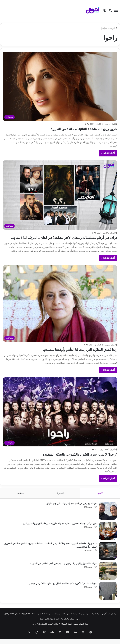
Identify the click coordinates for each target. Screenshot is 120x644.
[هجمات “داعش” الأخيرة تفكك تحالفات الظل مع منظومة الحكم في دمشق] (108, 596)
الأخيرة (61, 498)
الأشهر (100, 498)
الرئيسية (113, 28)
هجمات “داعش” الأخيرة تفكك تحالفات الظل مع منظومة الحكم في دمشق (63, 588)
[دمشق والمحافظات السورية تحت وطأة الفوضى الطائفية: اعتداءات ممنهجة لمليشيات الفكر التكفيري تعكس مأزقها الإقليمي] (108, 556)
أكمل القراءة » (108, 153)
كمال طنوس (110, 124)
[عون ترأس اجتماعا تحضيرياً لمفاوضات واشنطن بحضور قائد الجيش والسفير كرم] (108, 536)
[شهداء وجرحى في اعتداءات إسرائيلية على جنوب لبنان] (108, 516)
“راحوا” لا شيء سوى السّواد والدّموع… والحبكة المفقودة (71, 459)
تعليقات (20, 498)
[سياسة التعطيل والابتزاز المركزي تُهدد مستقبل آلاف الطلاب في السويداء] (108, 576)
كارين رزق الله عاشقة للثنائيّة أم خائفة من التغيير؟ (76, 129)
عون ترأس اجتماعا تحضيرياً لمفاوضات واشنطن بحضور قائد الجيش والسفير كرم (60, 528)
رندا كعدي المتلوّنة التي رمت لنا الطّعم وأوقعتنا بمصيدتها (71, 354)
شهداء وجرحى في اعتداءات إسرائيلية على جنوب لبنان (71, 508)
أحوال (113, 233)
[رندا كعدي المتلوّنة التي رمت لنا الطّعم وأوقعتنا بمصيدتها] (60, 308)
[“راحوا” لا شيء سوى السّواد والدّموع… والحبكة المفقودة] (60, 417)
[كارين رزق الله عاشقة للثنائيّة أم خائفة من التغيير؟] (60, 86)
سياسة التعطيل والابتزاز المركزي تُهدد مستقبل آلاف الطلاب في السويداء (63, 568)
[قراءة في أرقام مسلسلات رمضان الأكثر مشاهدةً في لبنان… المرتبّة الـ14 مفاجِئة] (60, 195)
